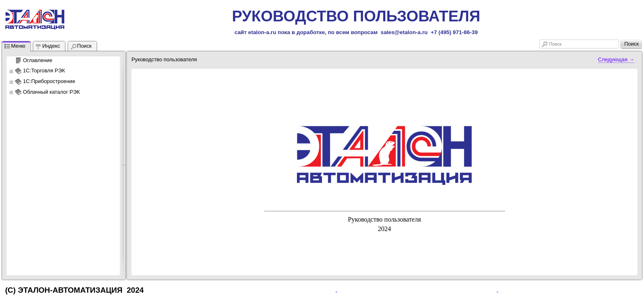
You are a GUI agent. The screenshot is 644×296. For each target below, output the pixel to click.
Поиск (555, 44)
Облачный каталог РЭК (51, 92)
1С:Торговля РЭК (44, 71)
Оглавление (38, 60)
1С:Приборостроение (49, 81)
